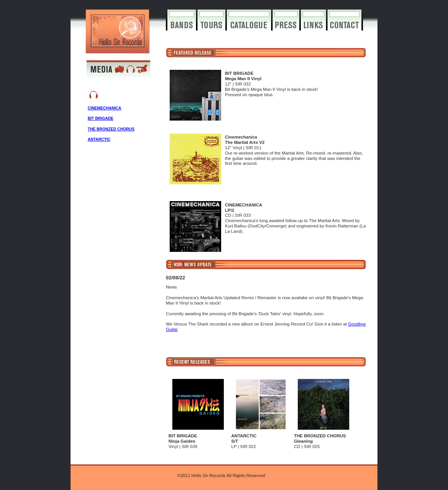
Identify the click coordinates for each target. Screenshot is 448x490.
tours (211, 25)
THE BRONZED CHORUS (111, 129)
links (313, 25)
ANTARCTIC (99, 139)
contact (344, 25)
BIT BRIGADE (100, 118)
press (286, 25)
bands (182, 25)
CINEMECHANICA (104, 108)
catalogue (249, 25)
